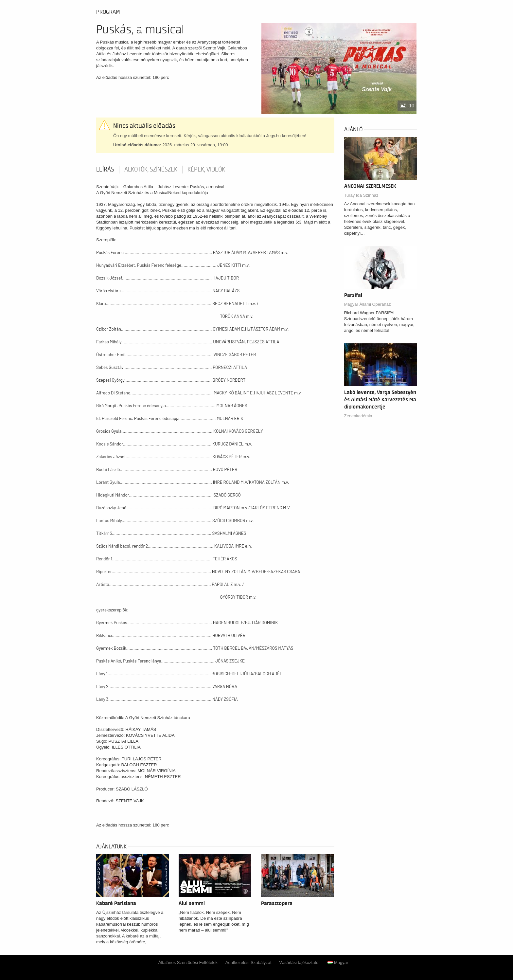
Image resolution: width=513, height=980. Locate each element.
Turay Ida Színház (361, 195)
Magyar (338, 962)
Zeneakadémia (358, 416)
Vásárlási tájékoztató (299, 962)
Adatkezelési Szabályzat (248, 962)
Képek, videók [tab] (206, 170)
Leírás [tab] (105, 170)
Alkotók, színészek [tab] (151, 170)
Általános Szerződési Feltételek (188, 962)
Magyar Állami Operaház (368, 304)
